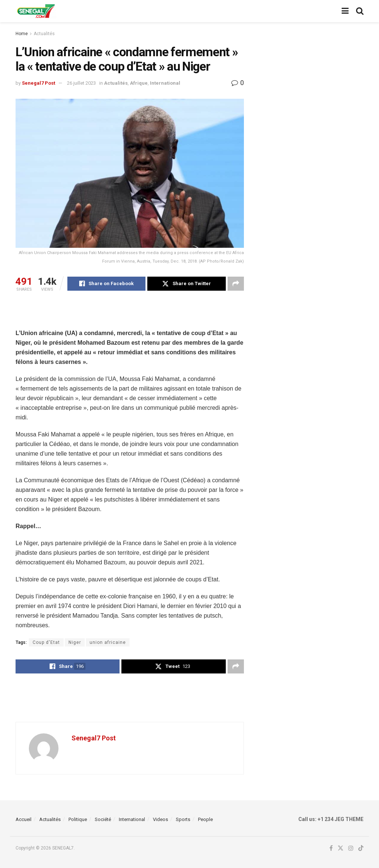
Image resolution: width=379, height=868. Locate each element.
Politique (78, 819)
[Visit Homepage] (36, 11)
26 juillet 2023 (81, 83)
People (205, 819)
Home (22, 34)
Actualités (44, 34)
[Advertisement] (130, 315)
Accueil (24, 819)
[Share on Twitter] (186, 284)
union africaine (108, 642)
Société (103, 819)
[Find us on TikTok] (361, 849)
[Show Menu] (345, 11)
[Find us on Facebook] (331, 848)
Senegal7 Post (38, 83)
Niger (75, 642)
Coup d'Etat (46, 642)
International (165, 83)
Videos (160, 819)
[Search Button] (360, 11)
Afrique (139, 83)
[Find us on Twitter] (341, 848)
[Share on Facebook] (106, 284)
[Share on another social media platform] (236, 284)
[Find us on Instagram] (351, 848)
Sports (183, 819)
